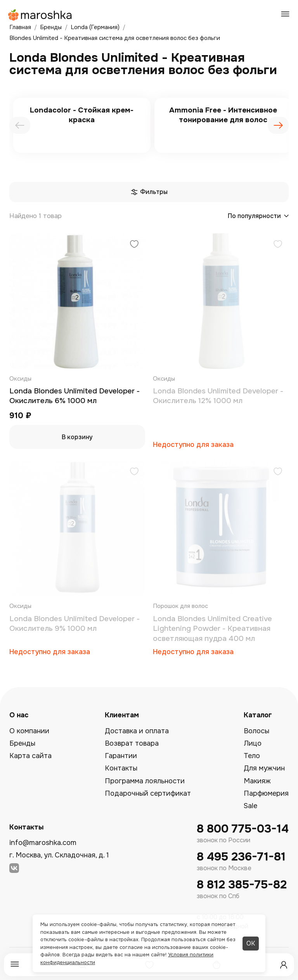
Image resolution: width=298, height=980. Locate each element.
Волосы (256, 731)
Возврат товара (132, 743)
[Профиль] (284, 965)
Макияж (257, 781)
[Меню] (15, 965)
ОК (251, 943)
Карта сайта (30, 756)
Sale (250, 806)
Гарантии (121, 756)
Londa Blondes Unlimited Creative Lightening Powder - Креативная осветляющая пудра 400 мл (212, 629)
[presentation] (20, 125)
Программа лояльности (145, 781)
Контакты (121, 768)
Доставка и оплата (137, 731)
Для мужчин (264, 768)
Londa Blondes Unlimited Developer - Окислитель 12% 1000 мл (218, 396)
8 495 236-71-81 (241, 857)
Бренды (22, 743)
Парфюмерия (266, 793)
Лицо (253, 743)
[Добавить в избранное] (134, 245)
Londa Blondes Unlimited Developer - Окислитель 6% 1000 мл (74, 396)
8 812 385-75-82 (242, 885)
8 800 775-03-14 (243, 829)
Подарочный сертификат (148, 793)
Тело (252, 756)
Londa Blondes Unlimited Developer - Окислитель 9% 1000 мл (74, 624)
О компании (29, 731)
